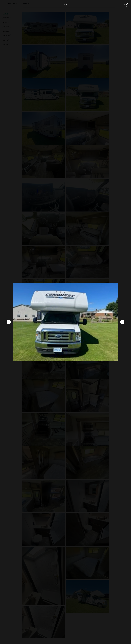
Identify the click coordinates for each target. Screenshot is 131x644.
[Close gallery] (126, 5)
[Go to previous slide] (9, 322)
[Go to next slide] (122, 322)
